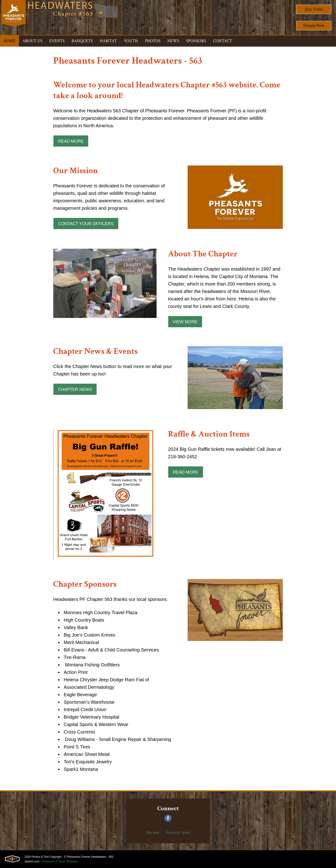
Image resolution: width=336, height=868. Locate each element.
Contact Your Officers (86, 224)
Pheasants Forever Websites (60, 861)
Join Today (314, 9)
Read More (71, 141)
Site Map (153, 833)
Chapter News (75, 389)
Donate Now (314, 26)
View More (185, 322)
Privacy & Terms (178, 833)
